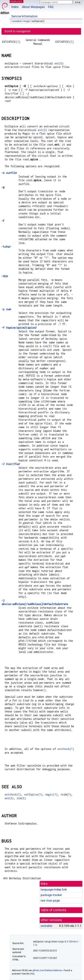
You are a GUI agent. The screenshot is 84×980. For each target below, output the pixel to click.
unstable (17, 21)
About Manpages (33, 7)
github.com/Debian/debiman (47, 970)
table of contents (54, 910)
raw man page (50, 901)
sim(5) (47, 346)
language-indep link (54, 889)
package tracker (51, 895)
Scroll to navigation (17, 31)
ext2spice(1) (33, 794)
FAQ (51, 7)
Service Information (24, 16)
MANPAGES (17, 1)
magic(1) (51, 794)
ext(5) (59, 63)
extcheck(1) (66, 749)
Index (15, 7)
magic (27, 21)
